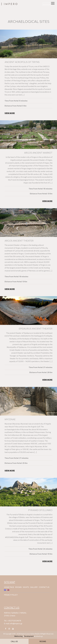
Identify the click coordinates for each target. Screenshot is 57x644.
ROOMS (43, 641)
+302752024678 (14, 621)
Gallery (34, 587)
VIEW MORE (10, 115)
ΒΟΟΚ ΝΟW (47, 4)
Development (29, 636)
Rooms (18, 587)
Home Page (9, 587)
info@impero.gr (16, 623)
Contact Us (44, 587)
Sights (26, 587)
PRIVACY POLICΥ (11, 595)
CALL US (14, 641)
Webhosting (18, 636)
